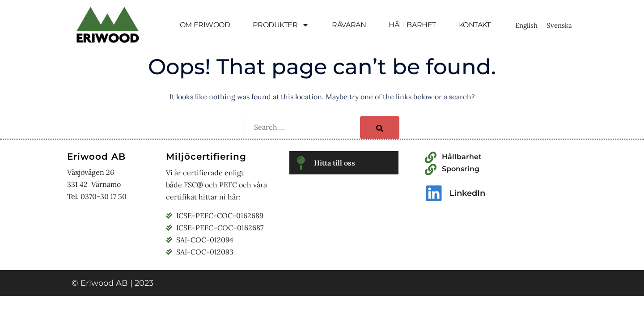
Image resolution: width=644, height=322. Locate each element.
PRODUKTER (281, 25)
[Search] (380, 127)
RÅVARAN (349, 25)
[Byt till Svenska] (559, 25)
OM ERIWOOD (205, 25)
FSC (190, 185)
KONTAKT (475, 25)
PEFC (228, 185)
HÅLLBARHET (412, 25)
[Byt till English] (526, 25)
